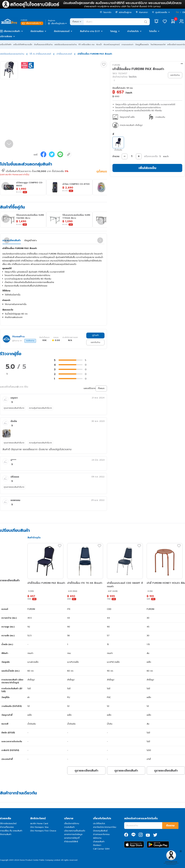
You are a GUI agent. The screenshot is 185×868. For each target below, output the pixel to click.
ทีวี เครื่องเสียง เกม (87, 44)
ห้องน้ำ (99, 44)
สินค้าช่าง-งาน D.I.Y (90, 31)
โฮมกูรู (114, 31)
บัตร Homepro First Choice (43, 831)
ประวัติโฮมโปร (99, 824)
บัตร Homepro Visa (39, 827)
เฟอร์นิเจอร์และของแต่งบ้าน (66, 44)
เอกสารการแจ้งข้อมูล (73, 834)
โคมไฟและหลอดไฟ (158, 44)
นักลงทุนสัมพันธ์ (100, 831)
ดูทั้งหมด (102, 172)
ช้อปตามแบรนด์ (62, 31)
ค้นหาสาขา (142, 12)
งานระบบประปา (127, 44)
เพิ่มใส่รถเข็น (147, 168)
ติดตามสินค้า (6, 834)
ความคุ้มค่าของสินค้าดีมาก (40, 408)
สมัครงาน (97, 838)
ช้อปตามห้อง (37, 31)
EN (184, 12)
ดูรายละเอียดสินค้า (86, 770)
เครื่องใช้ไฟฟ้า (6, 44)
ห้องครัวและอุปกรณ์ (112, 44)
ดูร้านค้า (95, 335)
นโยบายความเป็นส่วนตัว (75, 831)
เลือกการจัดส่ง (32, 23)
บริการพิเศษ (6, 36)
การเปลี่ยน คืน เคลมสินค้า (11, 831)
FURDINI (116, 65)
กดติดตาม (30, 341)
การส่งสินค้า (69, 827)
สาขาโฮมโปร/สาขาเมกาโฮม (105, 827)
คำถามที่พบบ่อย (7, 827)
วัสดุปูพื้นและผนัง (142, 44)
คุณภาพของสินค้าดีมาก (14, 408)
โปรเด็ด (153, 31)
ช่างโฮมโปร (133, 31)
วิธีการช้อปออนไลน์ (8, 824)
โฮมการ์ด (106, 12)
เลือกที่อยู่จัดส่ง (58, 24)
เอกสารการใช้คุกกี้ (72, 838)
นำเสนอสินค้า (99, 842)
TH (177, 12)
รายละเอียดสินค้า (12, 240)
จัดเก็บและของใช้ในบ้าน (43, 44)
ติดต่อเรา (97, 845)
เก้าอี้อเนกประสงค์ (64, 54)
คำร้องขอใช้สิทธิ (71, 842)
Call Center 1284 (101, 849)
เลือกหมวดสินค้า (12, 31)
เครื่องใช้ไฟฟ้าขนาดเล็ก (23, 44)
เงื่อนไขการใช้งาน (72, 824)
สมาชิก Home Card (39, 824)
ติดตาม (170, 825)
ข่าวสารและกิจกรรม (101, 834)
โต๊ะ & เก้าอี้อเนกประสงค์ (40, 54)
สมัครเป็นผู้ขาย (124, 12)
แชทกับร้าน (95, 342)
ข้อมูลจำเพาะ (31, 240)
